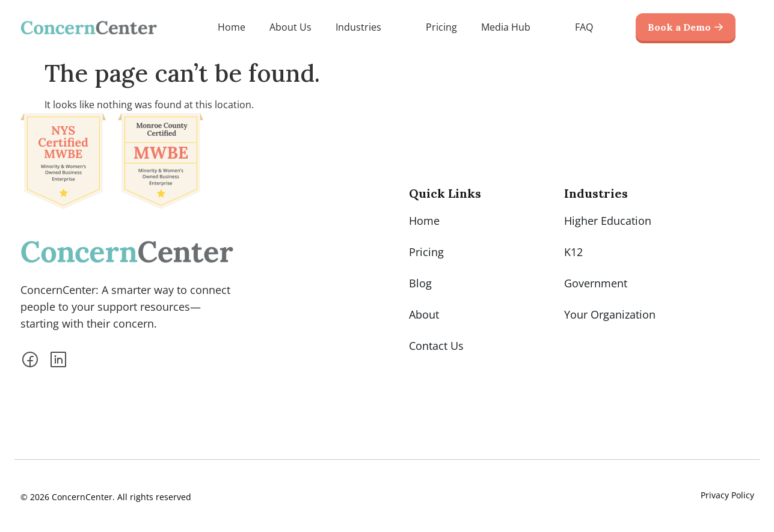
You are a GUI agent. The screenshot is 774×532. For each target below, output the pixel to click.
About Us (290, 27)
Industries (369, 27)
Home (232, 27)
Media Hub (516, 27)
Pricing (441, 27)
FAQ (584, 27)
